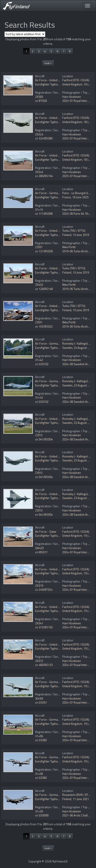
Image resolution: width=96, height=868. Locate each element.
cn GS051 (41, 702)
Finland (67, 235)
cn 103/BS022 (44, 326)
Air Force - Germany (48, 193)
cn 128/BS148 (44, 289)
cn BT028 (41, 101)
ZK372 (39, 661)
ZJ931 (39, 322)
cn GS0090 (42, 815)
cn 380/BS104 (44, 176)
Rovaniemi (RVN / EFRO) (78, 795)
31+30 (39, 811)
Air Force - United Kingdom (52, 80)
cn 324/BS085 (44, 138)
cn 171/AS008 (44, 214)
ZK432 (39, 285)
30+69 (39, 698)
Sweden (67, 348)
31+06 (39, 736)
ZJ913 (39, 435)
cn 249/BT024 (44, 590)
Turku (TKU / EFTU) (74, 231)
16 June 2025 (80, 197)
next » (48, 63)
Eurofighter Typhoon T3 (50, 84)
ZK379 (39, 586)
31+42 (39, 360)
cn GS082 (41, 740)
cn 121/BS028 (44, 251)
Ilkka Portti (69, 247)
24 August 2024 (84, 348)
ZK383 (39, 97)
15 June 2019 (81, 235)
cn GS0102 (42, 364)
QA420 (39, 548)
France (67, 197)
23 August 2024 (84, 385)
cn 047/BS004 (44, 439)
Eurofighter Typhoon (48, 197)
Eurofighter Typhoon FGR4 (52, 122)
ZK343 (39, 172)
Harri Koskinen (72, 97)
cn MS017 (41, 552)
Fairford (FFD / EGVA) (76, 80)
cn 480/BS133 (44, 665)
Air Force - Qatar (46, 532)
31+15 (39, 210)
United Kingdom (72, 84)
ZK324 (39, 134)
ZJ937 (39, 247)
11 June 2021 (81, 799)
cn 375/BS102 (44, 627)
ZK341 (39, 623)
